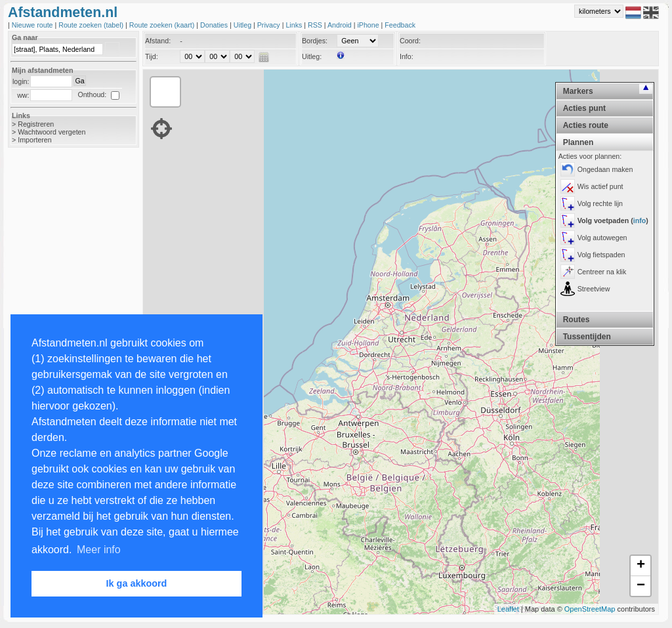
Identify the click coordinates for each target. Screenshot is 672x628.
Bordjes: (315, 41)
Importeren (35, 140)
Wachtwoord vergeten (52, 132)
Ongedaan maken (605, 169)
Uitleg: (312, 56)
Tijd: (152, 56)
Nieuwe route (33, 25)
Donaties (215, 25)
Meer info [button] (99, 550)
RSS (316, 25)
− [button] (641, 586)
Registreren (36, 124)
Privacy (270, 25)
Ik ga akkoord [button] (137, 583)
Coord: (410, 41)
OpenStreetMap (590, 609)
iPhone (369, 25)
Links (295, 25)
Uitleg (243, 25)
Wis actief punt (600, 186)
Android (341, 25)
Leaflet (508, 609)
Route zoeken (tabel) (92, 25)
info (640, 220)
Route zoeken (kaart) (163, 25)
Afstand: (158, 41)
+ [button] (641, 566)
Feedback (400, 25)
